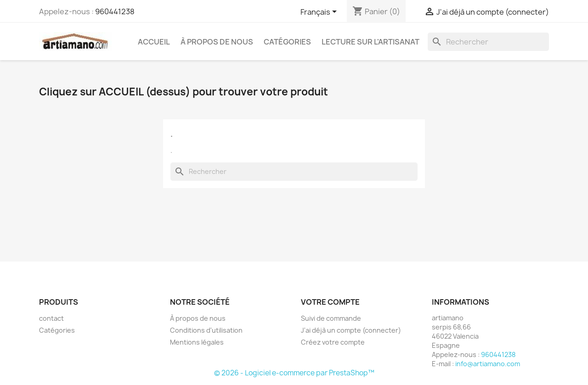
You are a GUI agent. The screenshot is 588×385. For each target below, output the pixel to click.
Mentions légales (197, 342)
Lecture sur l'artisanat (370, 42)
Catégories (287, 42)
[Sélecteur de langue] (320, 12)
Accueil (154, 42)
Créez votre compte (333, 342)
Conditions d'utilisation (206, 330)
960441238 (115, 11)
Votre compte (330, 302)
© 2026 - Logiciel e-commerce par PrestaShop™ (294, 373)
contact (51, 318)
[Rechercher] (488, 42)
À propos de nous (217, 42)
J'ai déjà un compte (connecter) (351, 330)
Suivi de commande (331, 318)
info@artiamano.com (488, 364)
